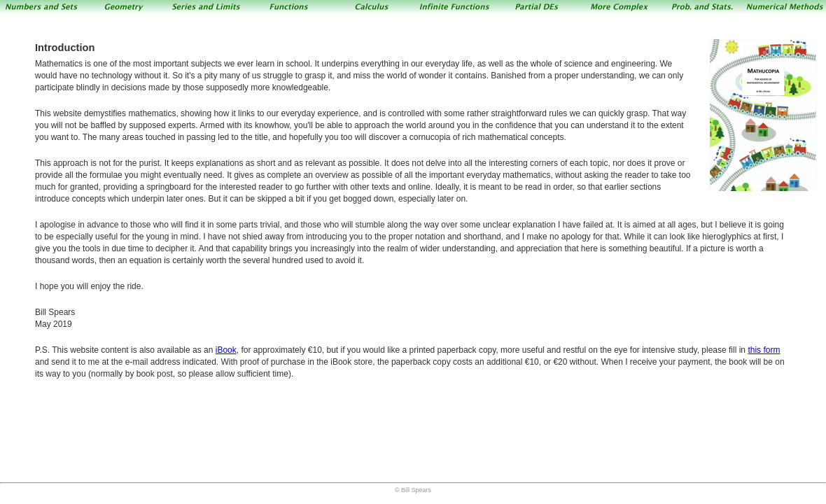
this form (764, 350)
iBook (226, 350)
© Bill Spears (413, 490)
